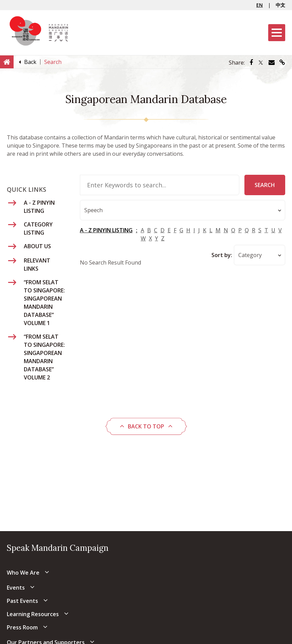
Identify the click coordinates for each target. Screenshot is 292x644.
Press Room (22, 627)
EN (260, 5)
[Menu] (277, 33)
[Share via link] (282, 63)
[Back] (30, 62)
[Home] (7, 62)
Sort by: (222, 255)
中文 (280, 5)
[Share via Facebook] (251, 63)
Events (16, 588)
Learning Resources (33, 614)
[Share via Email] (272, 63)
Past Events (22, 601)
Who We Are (23, 573)
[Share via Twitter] (261, 63)
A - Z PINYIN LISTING (106, 231)
